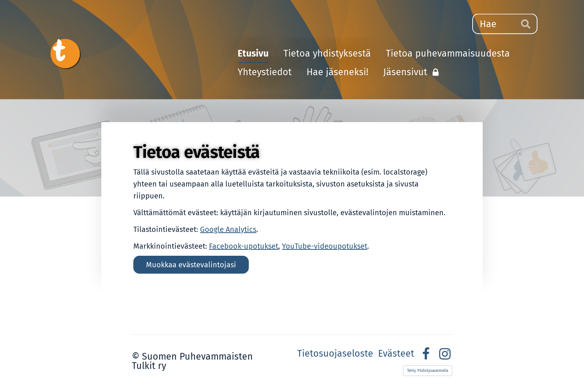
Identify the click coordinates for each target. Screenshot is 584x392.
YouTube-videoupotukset (325, 246)
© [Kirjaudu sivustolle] (137, 357)
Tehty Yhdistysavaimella (428, 371)
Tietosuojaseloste (335, 354)
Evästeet (396, 354)
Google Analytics (228, 229)
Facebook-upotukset (244, 246)
